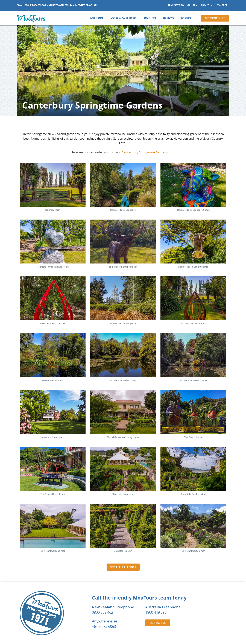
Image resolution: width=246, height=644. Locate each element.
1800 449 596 (156, 553)
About (207, 5)
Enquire (186, 18)
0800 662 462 (102, 553)
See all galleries (123, 508)
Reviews (169, 18)
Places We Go (176, 5)
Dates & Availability (124, 18)
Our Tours (97, 18)
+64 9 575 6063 (104, 567)
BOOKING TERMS (139, 635)
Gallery (192, 5)
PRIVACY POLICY (161, 635)
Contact (222, 5)
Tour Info (150, 18)
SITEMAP (179, 635)
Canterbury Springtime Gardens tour (148, 152)
